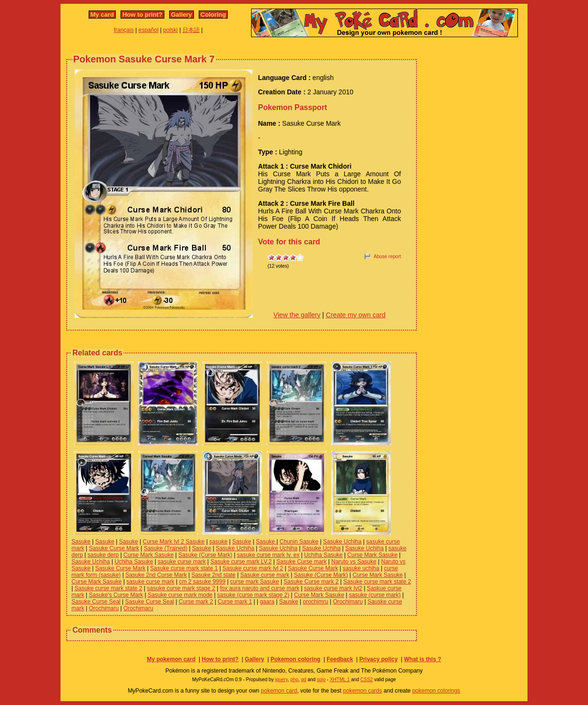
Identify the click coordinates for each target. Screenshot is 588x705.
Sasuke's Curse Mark (116, 595)
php (294, 680)
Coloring (213, 15)
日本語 (191, 30)
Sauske (289, 602)
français (124, 30)
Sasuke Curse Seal (96, 602)
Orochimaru (348, 602)
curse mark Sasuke (255, 582)
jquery (281, 680)
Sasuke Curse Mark (114, 548)
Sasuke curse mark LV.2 (241, 562)
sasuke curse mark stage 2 (181, 588)
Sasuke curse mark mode (180, 595)
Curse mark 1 (235, 602)
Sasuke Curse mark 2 (311, 582)
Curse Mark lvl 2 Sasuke (173, 542)
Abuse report (387, 257)
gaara (267, 602)
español (149, 30)
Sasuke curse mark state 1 (184, 568)
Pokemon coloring (296, 659)
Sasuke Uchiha (342, 542)
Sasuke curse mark (265, 575)
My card (102, 15)
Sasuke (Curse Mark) (205, 555)
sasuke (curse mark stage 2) (253, 595)
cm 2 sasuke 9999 (202, 582)
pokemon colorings (436, 691)
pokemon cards (363, 691)
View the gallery (297, 315)
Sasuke (81, 542)
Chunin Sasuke (299, 542)
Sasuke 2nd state (214, 575)
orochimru (316, 602)
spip (321, 680)
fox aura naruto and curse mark (260, 588)
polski (170, 30)
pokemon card (279, 691)
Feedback (340, 659)
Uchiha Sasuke (323, 555)
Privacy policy (379, 659)
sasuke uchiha (361, 568)
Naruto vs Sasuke (354, 562)
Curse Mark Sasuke (148, 555)
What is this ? (423, 659)
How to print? (142, 15)
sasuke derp (103, 555)
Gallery (182, 15)
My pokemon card (171, 659)
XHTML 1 (340, 680)
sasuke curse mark (182, 562)
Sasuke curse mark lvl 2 (253, 568)
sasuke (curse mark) (375, 595)
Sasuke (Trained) (166, 548)
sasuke (218, 542)
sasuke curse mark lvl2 (333, 588)
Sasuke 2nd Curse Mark (156, 575)
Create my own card (356, 315)
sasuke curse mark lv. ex (268, 555)
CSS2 (366, 680)
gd (304, 680)
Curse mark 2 (196, 602)
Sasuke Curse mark (301, 562)
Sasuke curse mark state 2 (377, 582)
